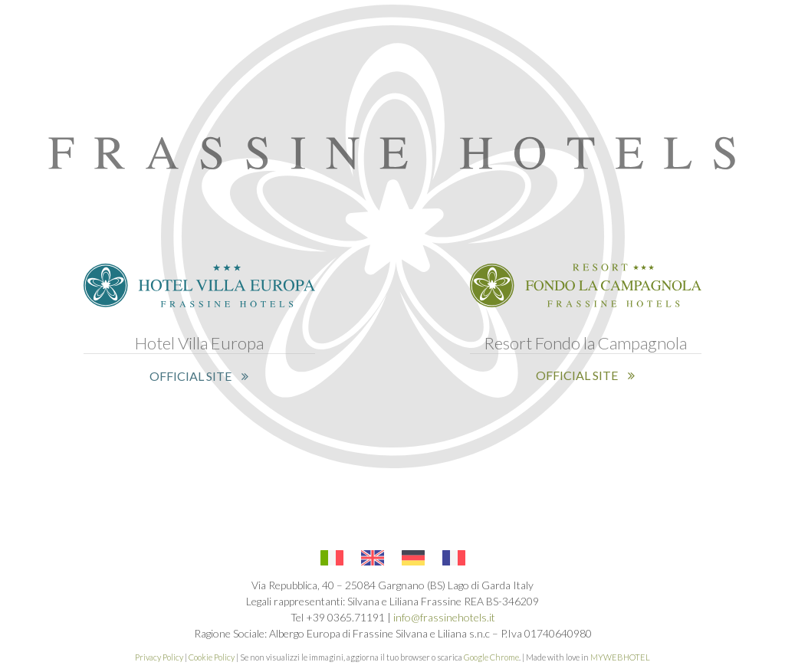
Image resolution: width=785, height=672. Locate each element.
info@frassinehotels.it (444, 617)
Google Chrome (491, 657)
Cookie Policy (212, 657)
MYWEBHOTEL (620, 657)
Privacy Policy (159, 657)
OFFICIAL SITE (199, 376)
